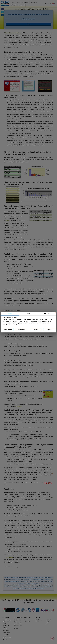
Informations (47, 313)
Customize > (22, 330)
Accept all (35, 330)
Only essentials (8, 330)
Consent (10, 313)
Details (28, 313)
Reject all (49, 330)
